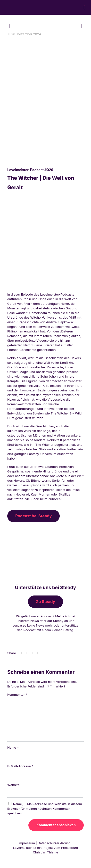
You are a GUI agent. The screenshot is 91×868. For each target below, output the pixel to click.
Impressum (27, 843)
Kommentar (17, 694)
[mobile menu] (84, 7)
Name (13, 747)
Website (13, 785)
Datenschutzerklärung (54, 843)
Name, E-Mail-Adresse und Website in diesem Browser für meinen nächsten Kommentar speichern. (45, 809)
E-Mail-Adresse (20, 766)
